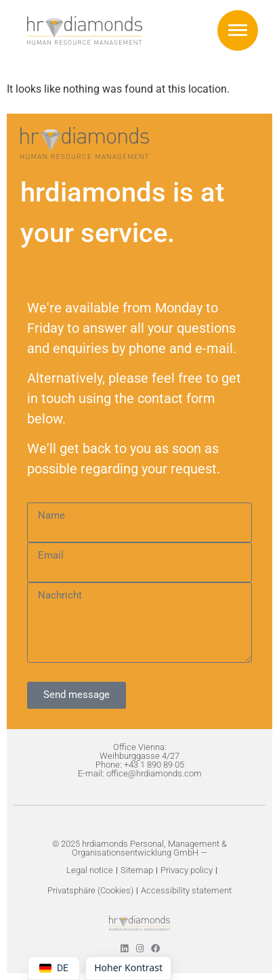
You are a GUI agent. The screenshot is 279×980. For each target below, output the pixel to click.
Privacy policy (187, 870)
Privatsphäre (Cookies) (90, 890)
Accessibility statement (186, 890)
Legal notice (90, 870)
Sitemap (137, 870)
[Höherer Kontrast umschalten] (128, 968)
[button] (238, 30)
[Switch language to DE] (54, 968)
